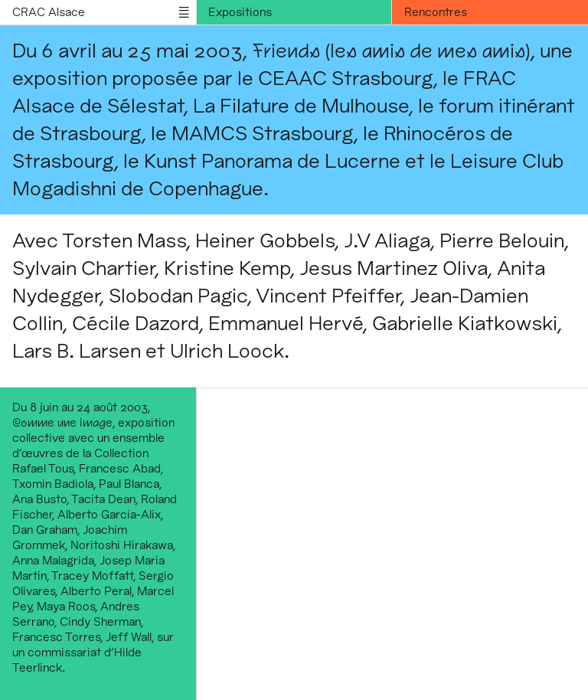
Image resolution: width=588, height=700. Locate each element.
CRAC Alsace (49, 12)
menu (184, 12)
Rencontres (436, 12)
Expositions (240, 12)
